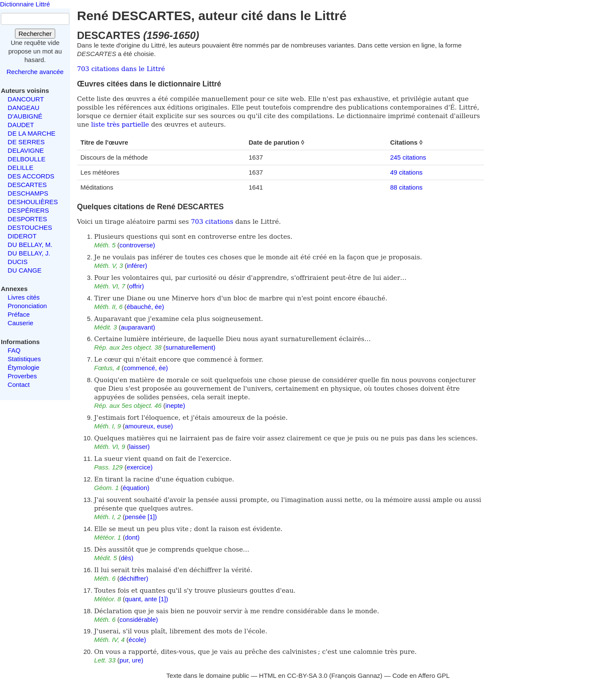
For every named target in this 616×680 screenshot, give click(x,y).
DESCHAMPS (28, 193)
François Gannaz (356, 676)
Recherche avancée (35, 72)
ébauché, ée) (145, 307)
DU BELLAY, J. (29, 253)
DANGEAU (24, 108)
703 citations (212, 222)
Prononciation (27, 306)
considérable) (139, 619)
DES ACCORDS (31, 176)
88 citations (406, 187)
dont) (132, 537)
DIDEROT (22, 236)
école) (138, 640)
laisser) (139, 447)
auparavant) (138, 327)
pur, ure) (131, 660)
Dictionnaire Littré (25, 4)
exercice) (140, 467)
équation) (136, 488)
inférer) (137, 266)
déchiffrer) (134, 578)
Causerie (21, 323)
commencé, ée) (146, 368)
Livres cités (24, 297)
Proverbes (22, 376)
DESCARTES (27, 185)
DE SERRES (26, 142)
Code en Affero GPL (421, 676)
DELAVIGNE (26, 150)
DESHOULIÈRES (33, 202)
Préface (19, 314)
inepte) (175, 405)
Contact (19, 385)
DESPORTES (27, 219)
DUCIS (18, 262)
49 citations (406, 172)
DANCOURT (26, 99)
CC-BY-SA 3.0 (307, 676)
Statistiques (24, 359)
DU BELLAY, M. (30, 245)
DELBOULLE (27, 159)
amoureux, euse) (149, 426)
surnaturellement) (191, 347)
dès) (127, 558)
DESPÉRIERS (28, 210)
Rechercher (35, 34)
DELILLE (21, 168)
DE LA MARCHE (32, 133)
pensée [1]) (141, 517)
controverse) (137, 245)
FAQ (14, 350)
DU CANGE (25, 270)
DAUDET (21, 125)
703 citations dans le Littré (121, 69)
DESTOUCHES (30, 227)
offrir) (137, 286)
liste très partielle (120, 125)
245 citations (408, 157)
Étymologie (24, 367)
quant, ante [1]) (147, 599)
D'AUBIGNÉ (25, 116)
